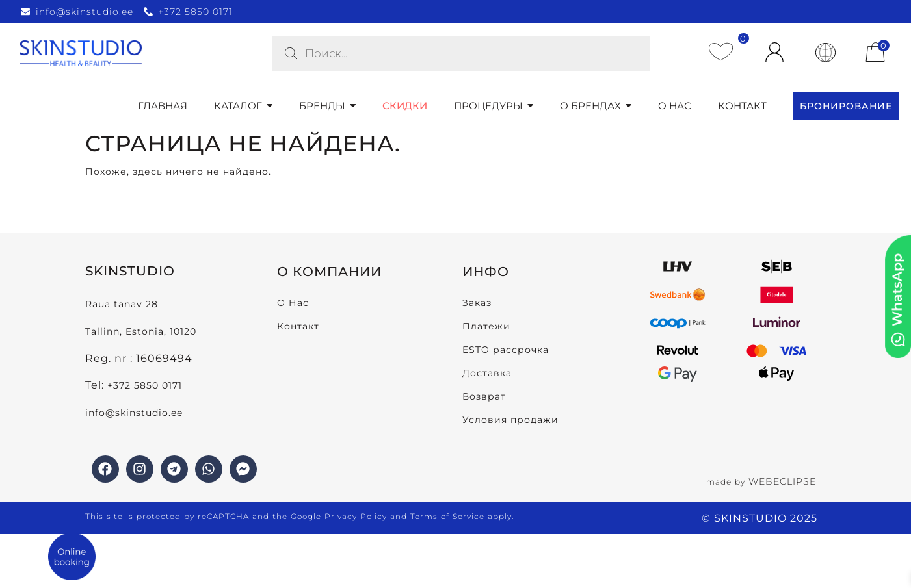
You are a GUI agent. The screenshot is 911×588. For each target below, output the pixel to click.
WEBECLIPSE (782, 481)
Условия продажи (510, 420)
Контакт (298, 326)
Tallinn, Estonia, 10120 (141, 331)
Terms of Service (447, 516)
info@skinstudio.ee (136, 413)
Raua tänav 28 (122, 304)
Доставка (487, 373)
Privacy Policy (356, 516)
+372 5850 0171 (145, 385)
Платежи (486, 326)
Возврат (484, 396)
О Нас (293, 303)
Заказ (477, 303)
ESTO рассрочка (506, 350)
